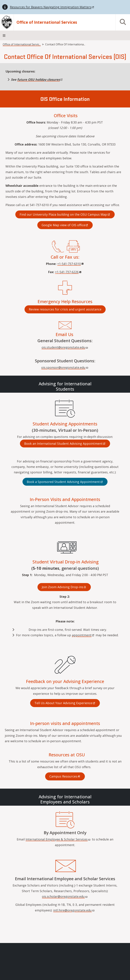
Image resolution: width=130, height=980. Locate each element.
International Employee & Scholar (58, 839)
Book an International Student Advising (65, 444)
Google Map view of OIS (65, 225)
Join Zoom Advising (64, 587)
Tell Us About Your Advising (65, 703)
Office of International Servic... (22, 44)
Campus (65, 776)
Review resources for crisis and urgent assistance (65, 309)
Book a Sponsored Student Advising (65, 482)
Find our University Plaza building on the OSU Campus (65, 214)
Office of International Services (47, 22)
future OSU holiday (40, 79)
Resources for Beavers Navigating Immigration (52, 7)
